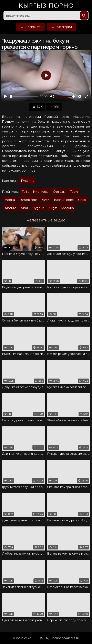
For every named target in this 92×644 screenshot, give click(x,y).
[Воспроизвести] (5, 96)
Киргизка (41, 192)
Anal (24, 208)
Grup (82, 200)
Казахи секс (64, 200)
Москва (68, 208)
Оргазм (59, 192)
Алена (10, 200)
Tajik (25, 192)
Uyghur (38, 208)
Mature (11, 208)
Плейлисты (31, 27)
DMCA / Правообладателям (59, 638)
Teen (74, 192)
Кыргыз (46, 6)
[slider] (24, 96)
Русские (28, 181)
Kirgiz (53, 208)
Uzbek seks (28, 200)
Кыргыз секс (22, 638)
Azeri (46, 200)
